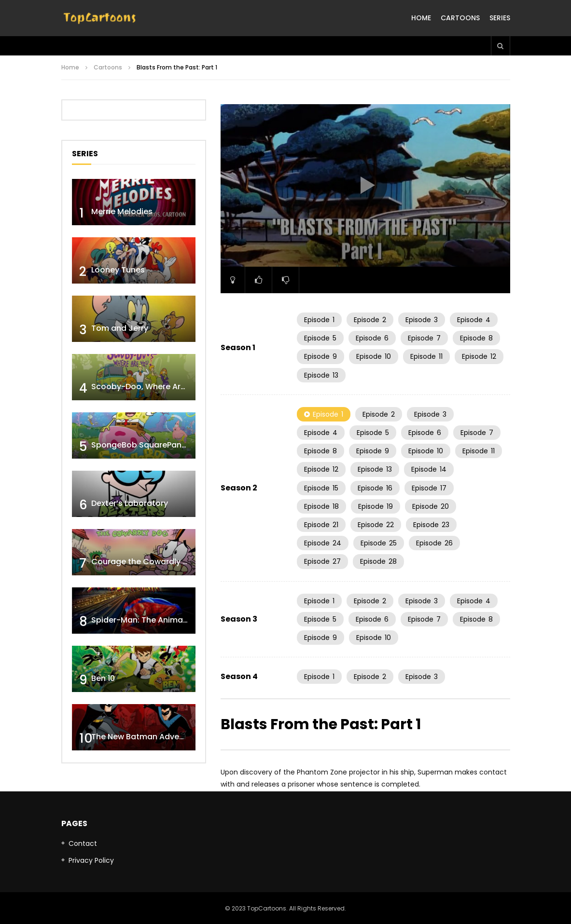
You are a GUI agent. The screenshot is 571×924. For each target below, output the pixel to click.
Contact (83, 843)
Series (500, 18)
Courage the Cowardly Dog (145, 562)
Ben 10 (103, 678)
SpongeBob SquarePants (140, 445)
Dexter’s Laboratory (130, 503)
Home (421, 18)
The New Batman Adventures (148, 737)
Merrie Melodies (122, 211)
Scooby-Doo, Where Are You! (148, 387)
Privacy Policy (91, 860)
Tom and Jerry (120, 328)
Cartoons (460, 18)
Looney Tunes (118, 270)
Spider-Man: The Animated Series (157, 620)
